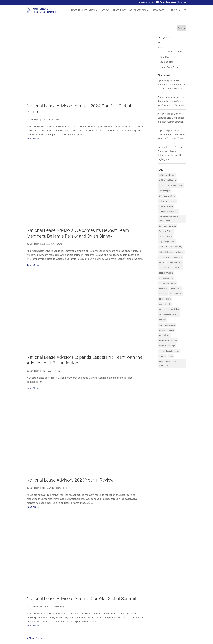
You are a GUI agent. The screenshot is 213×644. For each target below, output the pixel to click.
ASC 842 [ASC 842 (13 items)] (162, 186)
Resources (158, 10)
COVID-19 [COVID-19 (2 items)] (163, 247)
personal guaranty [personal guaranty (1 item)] (166, 330)
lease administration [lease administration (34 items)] (167, 283)
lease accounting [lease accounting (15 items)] (166, 278)
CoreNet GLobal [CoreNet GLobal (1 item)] (165, 236)
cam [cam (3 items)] (181, 186)
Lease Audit (119, 10)
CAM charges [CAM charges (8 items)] (164, 191)
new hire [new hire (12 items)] (162, 320)
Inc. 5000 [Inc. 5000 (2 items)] (178, 268)
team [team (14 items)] (171, 356)
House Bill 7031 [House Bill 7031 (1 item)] (165, 268)
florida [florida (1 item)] (161, 262)
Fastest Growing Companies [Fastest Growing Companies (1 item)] (170, 257)
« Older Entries (35, 638)
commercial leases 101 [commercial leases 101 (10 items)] (168, 212)
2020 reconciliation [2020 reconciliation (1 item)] (167, 175)
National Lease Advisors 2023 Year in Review (70, 480)
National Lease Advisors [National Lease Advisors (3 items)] (169, 314)
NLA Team (34, 119)
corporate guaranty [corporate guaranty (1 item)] (167, 242)
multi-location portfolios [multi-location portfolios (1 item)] (169, 309)
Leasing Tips (167, 62)
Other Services (138, 10)
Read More (33, 139)
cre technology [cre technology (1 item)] (176, 247)
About (174, 10)
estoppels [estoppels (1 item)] (180, 252)
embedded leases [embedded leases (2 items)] (166, 252)
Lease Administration (83, 10)
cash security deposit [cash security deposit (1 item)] (167, 201)
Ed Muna (34, 606)
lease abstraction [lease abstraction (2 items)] (166, 273)
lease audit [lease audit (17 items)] (163, 288)
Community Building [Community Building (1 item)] (167, 226)
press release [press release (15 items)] (164, 335)
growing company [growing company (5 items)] (174, 262)
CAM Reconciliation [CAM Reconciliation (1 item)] (167, 196)
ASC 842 (105, 10)
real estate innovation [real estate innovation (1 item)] (168, 340)
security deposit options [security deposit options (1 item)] (169, 351)
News (58, 119)
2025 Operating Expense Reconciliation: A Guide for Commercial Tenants (171, 101)
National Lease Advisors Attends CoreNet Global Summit (82, 599)
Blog (65, 488)
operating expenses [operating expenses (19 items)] (167, 325)
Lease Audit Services (171, 67)
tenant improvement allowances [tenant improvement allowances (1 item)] (167, 363)
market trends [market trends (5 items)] (165, 304)
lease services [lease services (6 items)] (176, 294)
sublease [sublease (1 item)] (162, 356)
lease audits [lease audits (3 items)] (176, 288)
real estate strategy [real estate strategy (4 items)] (167, 346)
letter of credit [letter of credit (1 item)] (165, 299)
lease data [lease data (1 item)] (163, 294)
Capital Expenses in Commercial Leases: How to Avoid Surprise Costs (171, 134)
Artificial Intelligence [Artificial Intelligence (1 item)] (167, 180)
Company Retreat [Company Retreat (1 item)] (166, 231)
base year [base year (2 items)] (172, 186)
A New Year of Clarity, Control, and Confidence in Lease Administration (171, 118)
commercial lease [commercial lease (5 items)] (166, 206)
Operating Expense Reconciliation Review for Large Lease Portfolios (171, 84)
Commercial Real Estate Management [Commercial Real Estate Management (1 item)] (168, 219)
